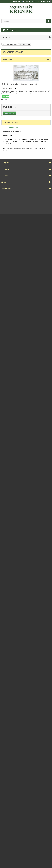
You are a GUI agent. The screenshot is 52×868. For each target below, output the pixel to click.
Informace (8, 59)
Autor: (5, 128)
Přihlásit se (47, 2)
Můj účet (5, 176)
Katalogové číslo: (7, 88)
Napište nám (17, 2)
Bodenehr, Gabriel (14, 128)
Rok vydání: (7, 135)
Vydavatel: (7, 132)
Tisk (5, 100)
